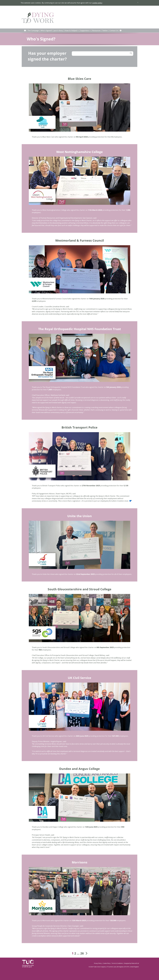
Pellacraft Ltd (135, 963)
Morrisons (80, 862)
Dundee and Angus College (79, 769)
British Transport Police (79, 427)
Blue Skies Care (79, 79)
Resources (96, 30)
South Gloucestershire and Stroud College (79, 589)
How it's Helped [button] (72, 30)
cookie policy (97, 3)
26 (82, 953)
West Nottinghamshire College (79, 152)
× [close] (138, 2)
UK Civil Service (79, 678)
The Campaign (33, 30)
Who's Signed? (46, 30)
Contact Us (114, 30)
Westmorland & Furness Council (80, 240)
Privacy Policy (98, 963)
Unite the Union (80, 516)
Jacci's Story (58, 30)
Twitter (105, 30)
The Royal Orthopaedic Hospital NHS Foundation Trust (80, 329)
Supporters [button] (85, 30)
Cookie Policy (107, 963)
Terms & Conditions (117, 963)
